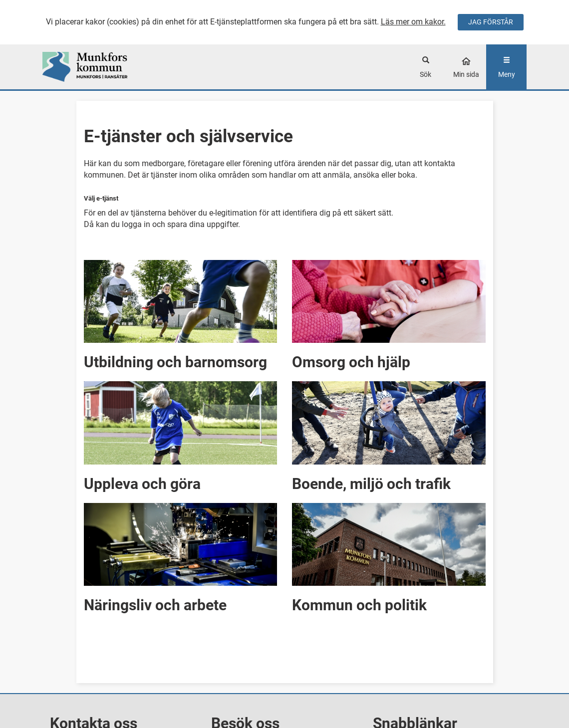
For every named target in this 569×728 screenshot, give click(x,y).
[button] (181, 313)
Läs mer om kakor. (413, 22)
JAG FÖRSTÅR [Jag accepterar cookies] (491, 22)
